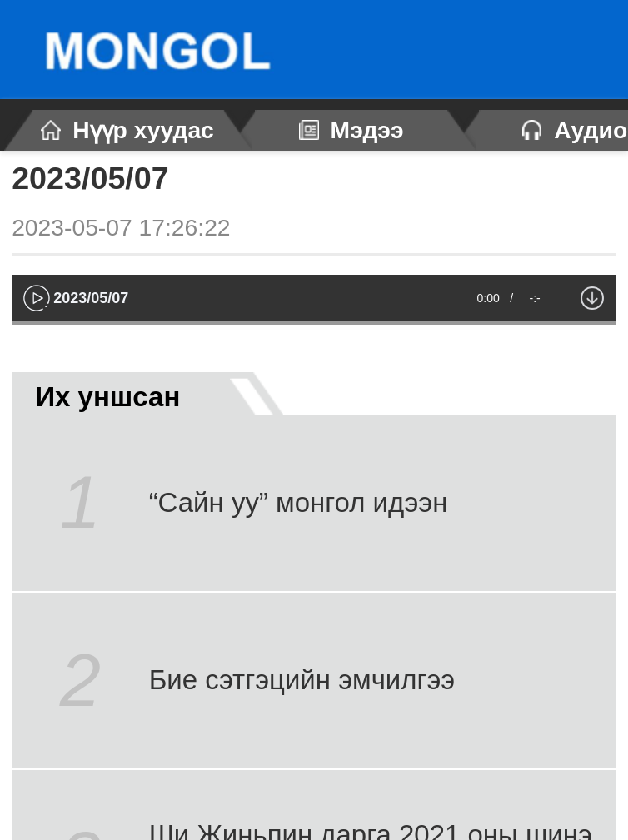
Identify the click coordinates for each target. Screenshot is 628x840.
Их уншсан (138, 393)
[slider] (314, 323)
